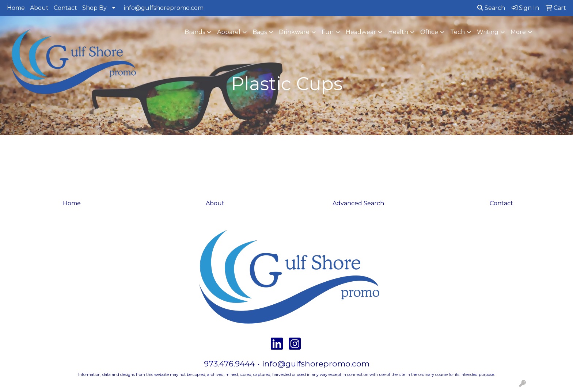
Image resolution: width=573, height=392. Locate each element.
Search (491, 8)
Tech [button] (458, 32)
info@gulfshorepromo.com (164, 8)
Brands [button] (195, 32)
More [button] (518, 32)
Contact (65, 8)
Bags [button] (260, 32)
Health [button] (398, 32)
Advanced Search (358, 203)
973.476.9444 (229, 364)
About (39, 8)
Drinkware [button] (294, 32)
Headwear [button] (361, 32)
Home (16, 8)
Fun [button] (328, 32)
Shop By (94, 8)
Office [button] (429, 32)
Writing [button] (488, 32)
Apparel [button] (229, 32)
